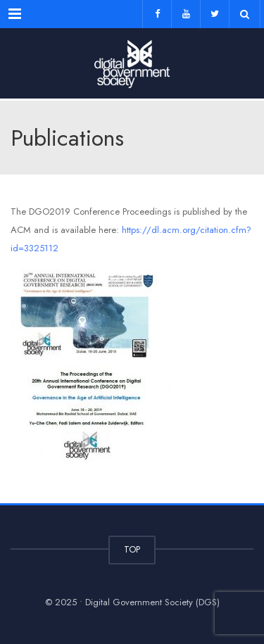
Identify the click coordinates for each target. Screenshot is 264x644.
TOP (132, 549)
